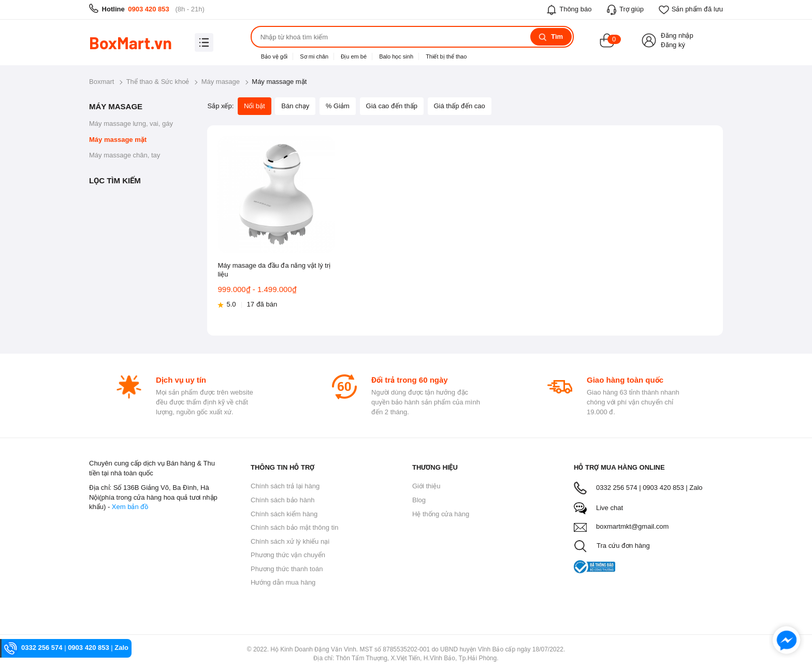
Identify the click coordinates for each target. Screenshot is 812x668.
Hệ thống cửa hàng (441, 514)
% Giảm (338, 106)
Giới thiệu (426, 486)
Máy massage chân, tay (125, 155)
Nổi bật (255, 106)
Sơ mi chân (314, 56)
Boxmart (102, 82)
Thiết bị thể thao (446, 56)
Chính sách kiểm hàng (284, 514)
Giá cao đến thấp (392, 106)
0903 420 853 (149, 9)
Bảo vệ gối (274, 56)
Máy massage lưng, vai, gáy (131, 124)
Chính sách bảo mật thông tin (294, 527)
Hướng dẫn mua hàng (283, 582)
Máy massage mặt (118, 140)
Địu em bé (354, 56)
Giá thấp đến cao (460, 106)
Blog (419, 500)
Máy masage (221, 82)
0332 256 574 (42, 648)
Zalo (696, 488)
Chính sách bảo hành (282, 500)
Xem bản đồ (130, 507)
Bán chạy (295, 106)
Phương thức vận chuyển (288, 555)
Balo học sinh (396, 56)
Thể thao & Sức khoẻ (158, 82)
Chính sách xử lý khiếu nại (290, 541)
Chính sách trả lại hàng (285, 486)
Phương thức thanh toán (287, 569)
